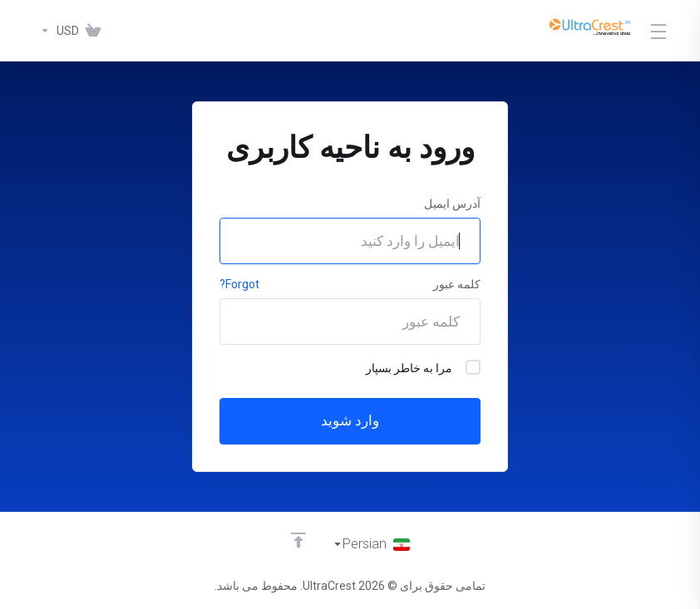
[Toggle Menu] (659, 31)
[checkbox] (473, 367)
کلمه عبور (457, 284)
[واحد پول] (56, 31)
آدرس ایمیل (452, 204)
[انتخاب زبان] (371, 544)
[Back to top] (298, 540)
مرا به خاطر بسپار (423, 367)
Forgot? (239, 284)
